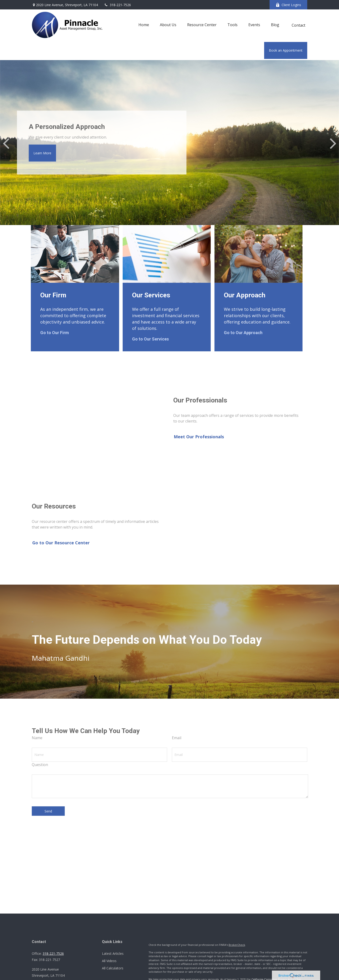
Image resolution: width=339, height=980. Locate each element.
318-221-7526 (117, 5)
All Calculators (113, 968)
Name (37, 738)
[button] (144, 25)
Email (177, 738)
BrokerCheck (237, 945)
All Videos (109, 961)
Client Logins (288, 5)
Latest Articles (113, 953)
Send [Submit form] (48, 811)
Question (40, 765)
